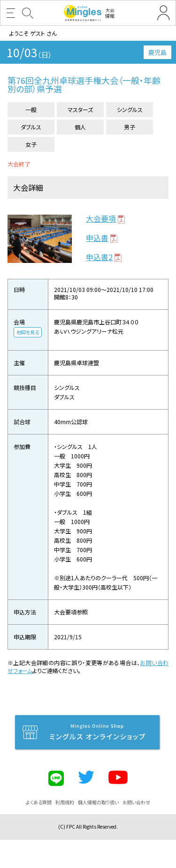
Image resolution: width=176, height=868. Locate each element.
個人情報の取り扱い (98, 802)
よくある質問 (39, 802)
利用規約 (65, 802)
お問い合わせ (136, 802)
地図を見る (28, 332)
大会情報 (89, 13)
